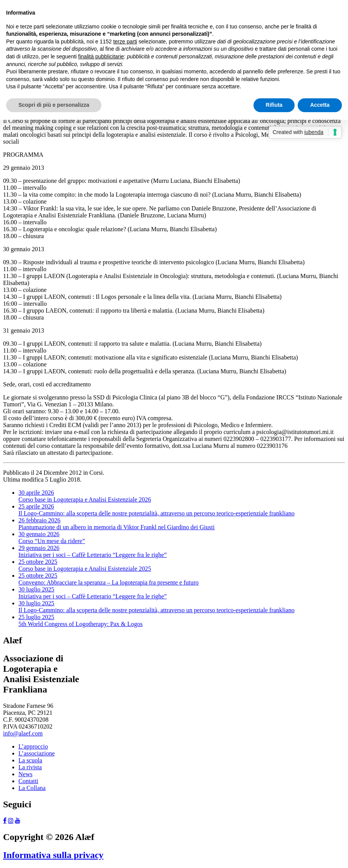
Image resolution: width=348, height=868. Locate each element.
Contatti (28, 781)
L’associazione (36, 753)
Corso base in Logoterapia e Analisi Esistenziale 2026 (85, 496)
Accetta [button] (320, 105)
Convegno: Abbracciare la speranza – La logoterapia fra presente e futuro (109, 579)
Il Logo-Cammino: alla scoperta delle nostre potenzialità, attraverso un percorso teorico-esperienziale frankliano (157, 510)
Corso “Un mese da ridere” (52, 538)
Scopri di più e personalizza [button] (54, 105)
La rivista (30, 767)
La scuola (30, 760)
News (25, 774)
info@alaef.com (23, 733)
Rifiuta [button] (274, 105)
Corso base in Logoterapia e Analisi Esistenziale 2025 (85, 565)
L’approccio (33, 746)
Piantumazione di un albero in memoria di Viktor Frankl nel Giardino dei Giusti (117, 524)
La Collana (32, 788)
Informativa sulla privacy (53, 855)
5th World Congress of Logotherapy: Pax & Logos (80, 620)
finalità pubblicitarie (101, 56)
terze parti (125, 41)
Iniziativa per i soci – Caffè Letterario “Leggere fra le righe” (93, 551)
